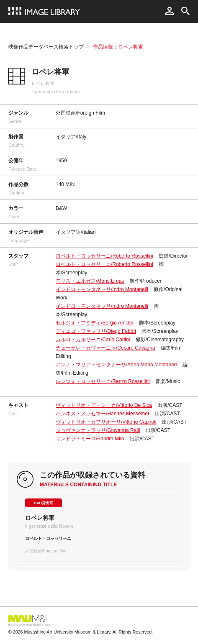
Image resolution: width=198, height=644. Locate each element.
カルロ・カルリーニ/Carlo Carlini (93, 340)
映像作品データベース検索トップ (46, 47)
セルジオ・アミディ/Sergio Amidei (94, 323)
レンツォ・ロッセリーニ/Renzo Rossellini (103, 381)
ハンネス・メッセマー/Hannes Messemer (103, 414)
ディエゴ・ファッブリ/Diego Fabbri (96, 331)
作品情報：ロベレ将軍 (118, 47)
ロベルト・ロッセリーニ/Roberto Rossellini (104, 256)
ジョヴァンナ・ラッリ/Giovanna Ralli (98, 430)
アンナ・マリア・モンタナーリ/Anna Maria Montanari (116, 365)
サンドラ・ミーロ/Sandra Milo (90, 439)
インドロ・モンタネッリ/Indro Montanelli (102, 289)
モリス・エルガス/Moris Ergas (90, 281)
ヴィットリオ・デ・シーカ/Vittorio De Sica (104, 405)
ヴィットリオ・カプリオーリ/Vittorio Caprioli (106, 422)
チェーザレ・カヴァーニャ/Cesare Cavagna (105, 348)
